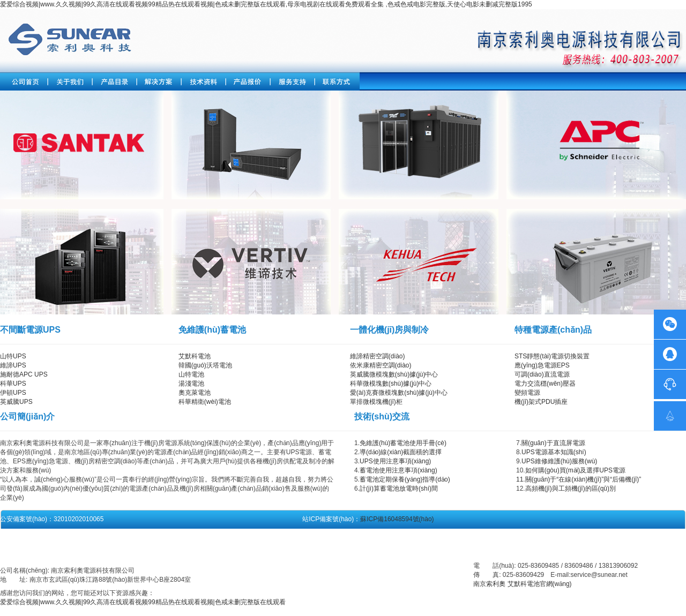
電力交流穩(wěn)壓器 (545, 384)
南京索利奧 (489, 584)
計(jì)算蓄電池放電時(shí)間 (399, 489)
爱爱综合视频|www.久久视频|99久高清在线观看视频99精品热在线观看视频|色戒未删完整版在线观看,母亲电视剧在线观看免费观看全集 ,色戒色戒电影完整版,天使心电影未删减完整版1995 (266, 4)
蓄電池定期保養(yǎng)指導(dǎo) (405, 479)
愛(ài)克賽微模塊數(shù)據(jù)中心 (399, 393)
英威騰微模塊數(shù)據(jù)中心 (394, 374)
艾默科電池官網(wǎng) (540, 584)
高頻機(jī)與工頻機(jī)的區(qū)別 (571, 489)
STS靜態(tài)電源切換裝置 (552, 356)
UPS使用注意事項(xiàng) (395, 461)
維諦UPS (13, 365)
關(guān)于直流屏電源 (553, 443)
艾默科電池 (195, 356)
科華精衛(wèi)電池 (205, 402)
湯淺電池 (191, 384)
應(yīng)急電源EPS (542, 365)
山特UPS (13, 356)
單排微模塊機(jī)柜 (376, 402)
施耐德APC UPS (24, 374)
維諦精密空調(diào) (378, 356)
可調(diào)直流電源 (542, 374)
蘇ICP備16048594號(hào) (397, 519)
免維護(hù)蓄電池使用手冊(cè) (403, 443)
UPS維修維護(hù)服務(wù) (559, 461)
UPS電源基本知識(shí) (554, 452)
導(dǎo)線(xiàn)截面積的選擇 (401, 452)
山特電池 (191, 374)
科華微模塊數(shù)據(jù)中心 (391, 384)
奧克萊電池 (195, 393)
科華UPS (13, 384)
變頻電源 (527, 393)
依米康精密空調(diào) (381, 365)
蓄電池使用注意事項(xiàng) (398, 470)
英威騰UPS (16, 402)
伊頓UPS (13, 393)
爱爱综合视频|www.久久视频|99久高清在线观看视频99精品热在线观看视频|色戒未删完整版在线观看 (143, 602)
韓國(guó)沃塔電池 (205, 365)
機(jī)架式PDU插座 (541, 402)
